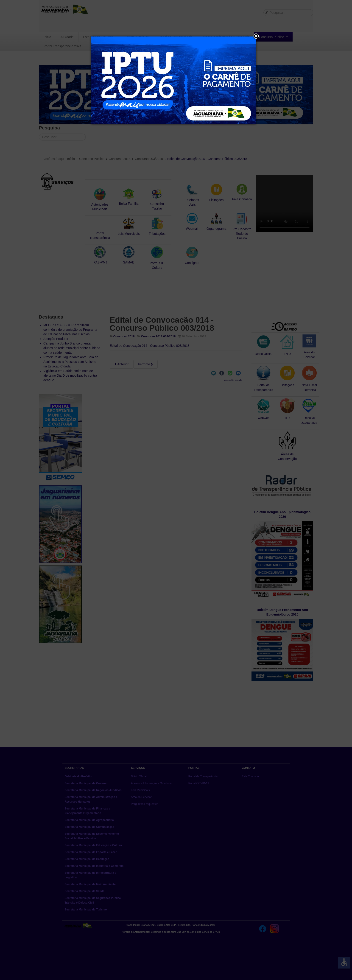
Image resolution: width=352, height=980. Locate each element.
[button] (256, 36)
